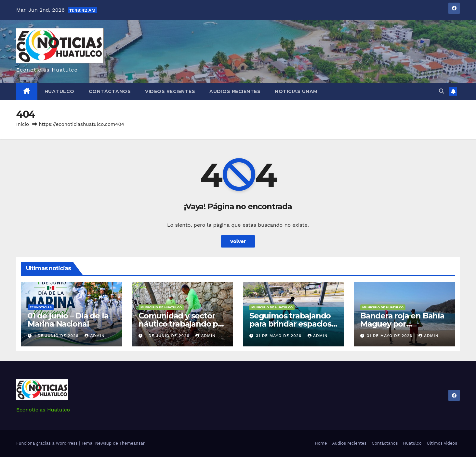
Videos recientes (170, 91)
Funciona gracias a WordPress (48, 443)
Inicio (23, 124)
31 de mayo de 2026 (279, 336)
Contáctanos (110, 91)
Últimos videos (442, 443)
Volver (238, 241)
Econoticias (41, 307)
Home (321, 443)
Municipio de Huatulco (161, 307)
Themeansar (132, 443)
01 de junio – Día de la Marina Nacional (68, 320)
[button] (442, 91)
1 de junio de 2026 (57, 336)
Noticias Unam (296, 91)
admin (95, 336)
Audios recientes (235, 91)
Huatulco (59, 91)
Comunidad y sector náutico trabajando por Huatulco (182, 324)
